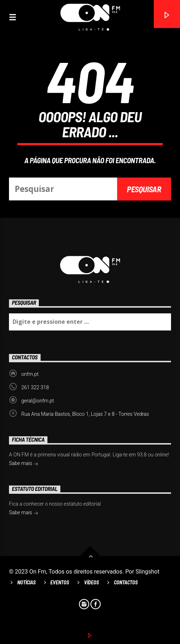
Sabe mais (24, 464)
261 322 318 (35, 387)
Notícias (26, 582)
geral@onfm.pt (38, 401)
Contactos (126, 582)
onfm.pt (30, 374)
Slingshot (147, 572)
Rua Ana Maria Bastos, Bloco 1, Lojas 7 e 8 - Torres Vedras (85, 414)
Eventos (60, 582)
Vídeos (91, 582)
